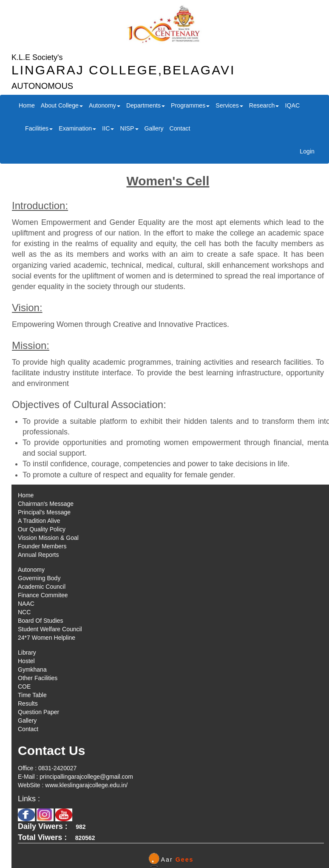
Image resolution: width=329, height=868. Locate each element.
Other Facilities (38, 678)
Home (27, 105)
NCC (24, 612)
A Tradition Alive (39, 521)
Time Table (32, 695)
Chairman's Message (46, 504)
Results (28, 703)
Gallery (154, 128)
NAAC (26, 604)
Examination (77, 128)
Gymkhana (32, 669)
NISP (129, 128)
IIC (108, 128)
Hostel (26, 661)
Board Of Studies (41, 621)
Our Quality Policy (42, 529)
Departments (146, 105)
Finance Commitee (43, 595)
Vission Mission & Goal (48, 538)
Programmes (190, 105)
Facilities (39, 128)
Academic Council (42, 587)
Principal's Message (44, 512)
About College (62, 105)
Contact (180, 128)
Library (27, 652)
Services (229, 105)
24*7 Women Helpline (47, 638)
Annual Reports (38, 555)
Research (264, 105)
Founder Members (42, 546)
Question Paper (38, 712)
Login (307, 151)
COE (24, 686)
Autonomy (105, 105)
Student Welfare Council (50, 629)
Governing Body (39, 578)
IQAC (292, 105)
